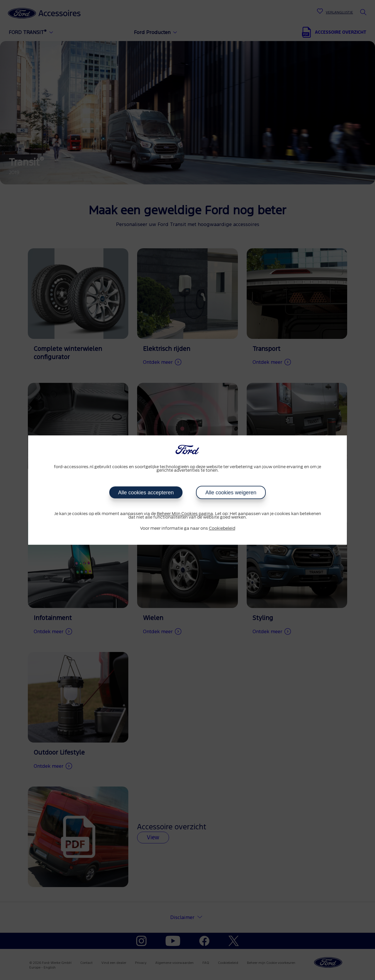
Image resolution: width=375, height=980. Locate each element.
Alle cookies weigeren (231, 492)
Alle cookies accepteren (146, 492)
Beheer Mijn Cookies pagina (185, 514)
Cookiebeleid (222, 529)
